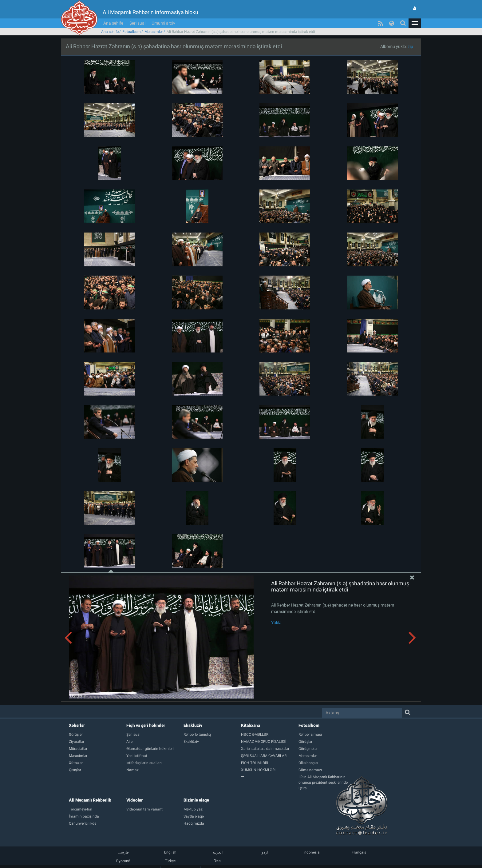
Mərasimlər (154, 32)
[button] (415, 23)
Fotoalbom (132, 32)
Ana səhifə (113, 23)
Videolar (134, 800)
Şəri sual (137, 23)
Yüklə (276, 623)
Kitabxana (251, 725)
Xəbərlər (77, 725)
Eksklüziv (193, 725)
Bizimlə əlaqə (196, 800)
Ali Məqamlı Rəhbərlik (90, 800)
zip (410, 46)
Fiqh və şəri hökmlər (146, 725)
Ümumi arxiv (163, 23)
